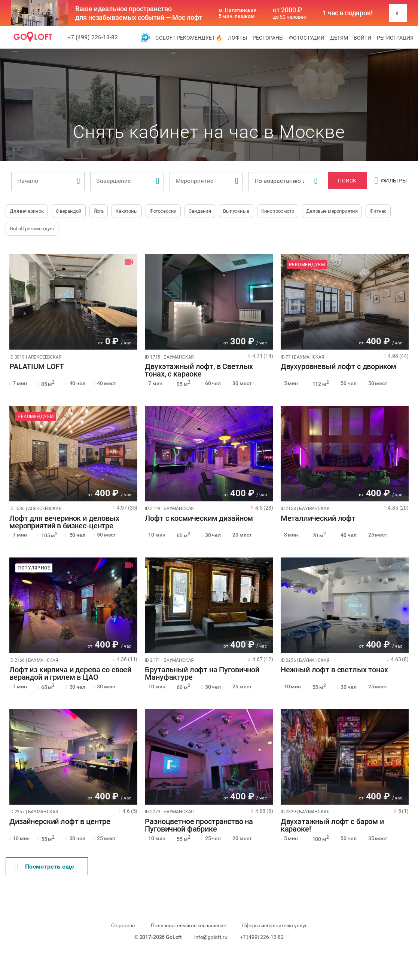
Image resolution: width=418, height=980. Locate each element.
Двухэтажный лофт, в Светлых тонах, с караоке (199, 371)
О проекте (123, 925)
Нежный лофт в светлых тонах (334, 670)
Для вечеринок (27, 211)
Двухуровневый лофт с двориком (339, 367)
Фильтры (390, 181)
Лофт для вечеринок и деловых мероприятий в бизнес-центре (64, 522)
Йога (99, 211)
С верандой (69, 211)
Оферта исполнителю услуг (274, 925)
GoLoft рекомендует (32, 229)
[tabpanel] (73, 302)
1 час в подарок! (348, 13)
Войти (362, 38)
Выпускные (236, 211)
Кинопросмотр (278, 211)
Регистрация (395, 38)
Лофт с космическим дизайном (199, 519)
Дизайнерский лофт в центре (60, 822)
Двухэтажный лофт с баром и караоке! (332, 826)
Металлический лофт (318, 519)
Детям (339, 38)
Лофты (237, 38)
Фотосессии (163, 211)
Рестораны (268, 38)
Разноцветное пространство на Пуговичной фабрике (199, 826)
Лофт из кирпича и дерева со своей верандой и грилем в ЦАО (70, 674)
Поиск (347, 181)
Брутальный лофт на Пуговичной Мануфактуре (202, 674)
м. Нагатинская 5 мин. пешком (238, 13)
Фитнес (378, 211)
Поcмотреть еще (45, 867)
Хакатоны (127, 211)
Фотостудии (307, 38)
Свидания (200, 211)
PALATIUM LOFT (37, 367)
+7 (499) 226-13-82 (93, 37)
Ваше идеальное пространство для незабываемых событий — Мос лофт (139, 13)
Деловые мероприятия (332, 211)
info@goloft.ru (211, 937)
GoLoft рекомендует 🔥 (189, 38)
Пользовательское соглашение (188, 925)
